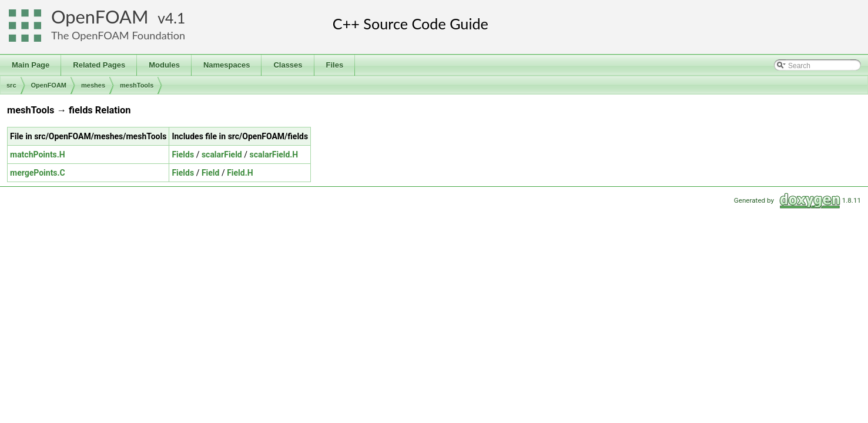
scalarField (222, 155)
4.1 (175, 18)
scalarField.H (274, 155)
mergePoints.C (38, 173)
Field (211, 173)
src (11, 85)
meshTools (137, 85)
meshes (93, 85)
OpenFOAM (100, 17)
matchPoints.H (38, 155)
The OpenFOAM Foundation (118, 35)
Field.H (240, 173)
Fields (183, 155)
